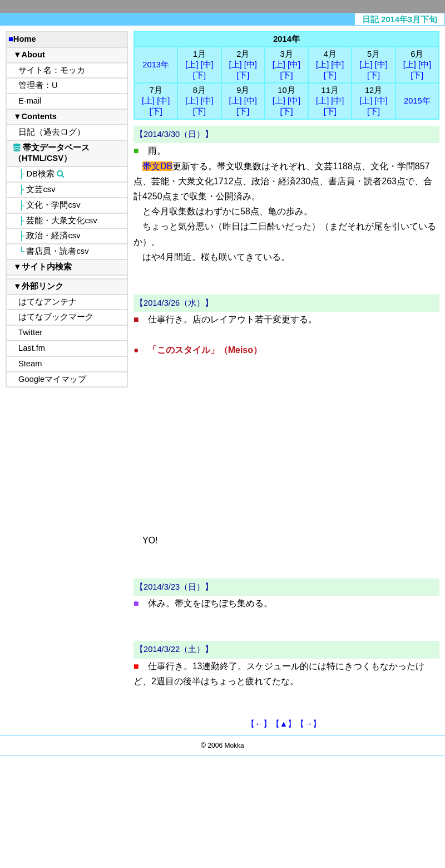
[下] (199, 75)
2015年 (417, 101)
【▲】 (284, 724)
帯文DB (157, 166)
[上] (192, 65)
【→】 (308, 724)
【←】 (259, 724)
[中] (207, 65)
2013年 (156, 65)
